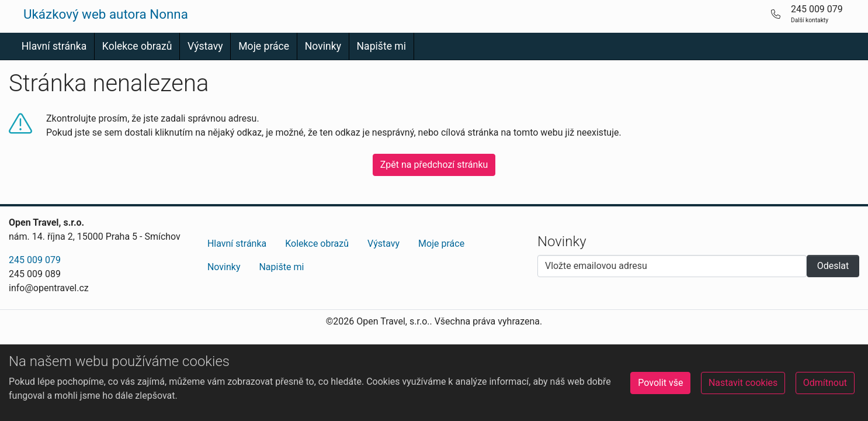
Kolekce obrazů (137, 46)
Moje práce (264, 46)
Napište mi (382, 46)
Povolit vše (660, 383)
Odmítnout (825, 383)
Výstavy (205, 46)
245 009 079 (35, 260)
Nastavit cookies (743, 383)
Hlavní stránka (54, 46)
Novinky (323, 46)
